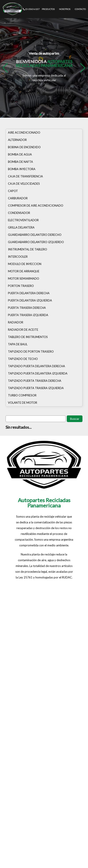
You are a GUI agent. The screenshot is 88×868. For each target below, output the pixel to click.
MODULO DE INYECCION (25, 264)
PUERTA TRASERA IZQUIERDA (28, 315)
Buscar (75, 419)
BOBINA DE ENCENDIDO (24, 147)
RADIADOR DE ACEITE (23, 330)
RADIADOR (16, 322)
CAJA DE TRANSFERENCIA (25, 176)
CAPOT (13, 191)
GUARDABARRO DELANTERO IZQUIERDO (36, 242)
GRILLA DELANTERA (21, 227)
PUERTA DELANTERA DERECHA (29, 293)
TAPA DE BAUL (18, 344)
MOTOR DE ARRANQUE (24, 271)
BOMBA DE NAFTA (20, 162)
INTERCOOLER (18, 257)
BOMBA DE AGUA (20, 154)
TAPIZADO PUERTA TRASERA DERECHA (35, 381)
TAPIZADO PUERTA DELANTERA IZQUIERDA (38, 373)
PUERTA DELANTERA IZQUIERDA (30, 300)
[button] (83, 68)
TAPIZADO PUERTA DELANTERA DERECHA (36, 366)
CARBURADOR (18, 198)
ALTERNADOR (17, 140)
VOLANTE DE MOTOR (23, 403)
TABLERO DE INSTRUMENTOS (28, 337)
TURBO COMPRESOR (22, 395)
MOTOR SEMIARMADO (24, 278)
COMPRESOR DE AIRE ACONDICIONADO (36, 205)
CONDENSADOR (19, 213)
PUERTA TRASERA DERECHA (27, 308)
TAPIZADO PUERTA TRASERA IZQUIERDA (36, 388)
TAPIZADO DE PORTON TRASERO (31, 351)
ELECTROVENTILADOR (23, 220)
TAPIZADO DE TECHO (23, 359)
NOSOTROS (65, 9)
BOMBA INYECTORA (22, 169)
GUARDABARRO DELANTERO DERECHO (35, 235)
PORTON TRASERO (21, 286)
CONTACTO (80, 9)
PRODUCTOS (48, 9)
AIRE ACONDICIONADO (24, 133)
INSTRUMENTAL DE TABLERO (28, 249)
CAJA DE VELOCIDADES (24, 184)
